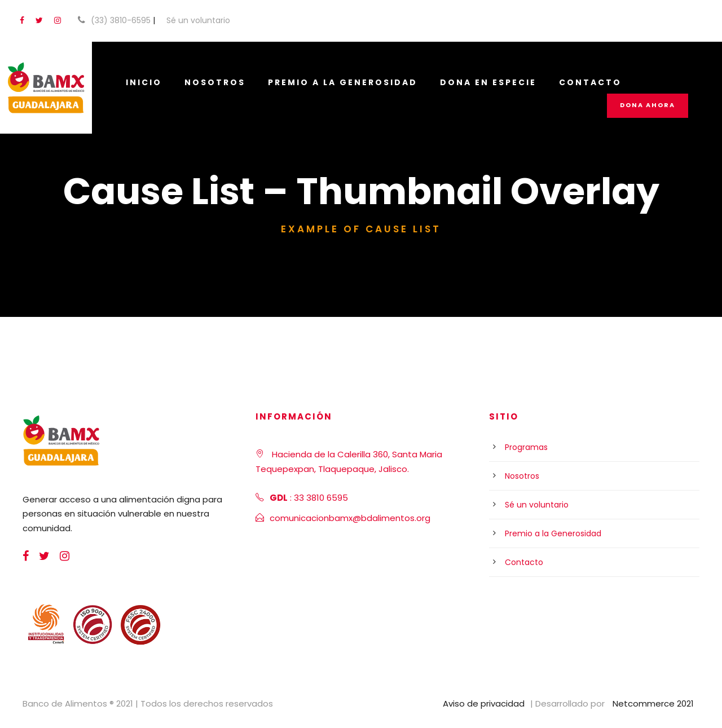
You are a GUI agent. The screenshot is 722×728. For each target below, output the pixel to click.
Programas (524, 447)
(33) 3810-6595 (111, 20)
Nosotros (212, 82)
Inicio (143, 82)
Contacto (587, 82)
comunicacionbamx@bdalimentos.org (340, 518)
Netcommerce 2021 (657, 703)
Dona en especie (486, 82)
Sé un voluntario (189, 20)
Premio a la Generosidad (339, 82)
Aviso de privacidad (503, 703)
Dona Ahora (648, 105)
